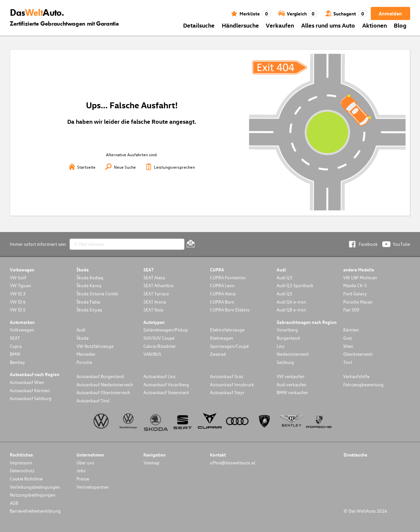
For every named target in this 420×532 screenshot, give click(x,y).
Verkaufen (280, 25)
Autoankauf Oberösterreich (103, 392)
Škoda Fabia (88, 302)
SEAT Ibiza (153, 310)
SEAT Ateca (154, 277)
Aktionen (375, 25)
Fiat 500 (351, 310)
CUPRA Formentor (228, 277)
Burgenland (288, 338)
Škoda (83, 338)
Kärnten (351, 330)
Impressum (21, 463)
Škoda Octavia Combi (97, 294)
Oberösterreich (358, 354)
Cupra (16, 346)
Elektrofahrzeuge (227, 330)
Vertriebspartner (93, 487)
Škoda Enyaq (89, 310)
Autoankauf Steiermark (166, 392)
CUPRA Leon (222, 285)
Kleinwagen (222, 338)
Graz (348, 338)
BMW (15, 354)
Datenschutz (22, 470)
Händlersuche (240, 25)
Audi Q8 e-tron (291, 310)
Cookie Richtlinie (26, 479)
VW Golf (18, 277)
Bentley (17, 362)
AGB (14, 503)
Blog (400, 25)
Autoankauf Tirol (93, 401)
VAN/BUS (152, 354)
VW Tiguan (21, 285)
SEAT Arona (155, 302)
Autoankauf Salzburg (31, 398)
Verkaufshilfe (356, 376)
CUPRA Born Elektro (230, 310)
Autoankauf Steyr (227, 392)
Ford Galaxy (355, 294)
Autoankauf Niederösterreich (105, 384)
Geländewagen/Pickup (166, 330)
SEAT (15, 338)
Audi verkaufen (292, 384)
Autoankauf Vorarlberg (166, 384)
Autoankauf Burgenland (100, 376)
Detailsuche (199, 25)
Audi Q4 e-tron (291, 302)
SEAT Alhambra (158, 285)
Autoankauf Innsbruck (232, 384)
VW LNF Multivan (360, 277)
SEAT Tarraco (156, 294)
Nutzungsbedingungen (33, 495)
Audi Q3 (284, 277)
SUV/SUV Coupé (159, 338)
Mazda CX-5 (355, 285)
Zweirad (218, 354)
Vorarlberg (287, 330)
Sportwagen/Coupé (229, 346)
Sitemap (151, 463)
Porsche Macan (358, 302)
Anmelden (390, 13)
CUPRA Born (222, 302)
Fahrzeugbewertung (363, 384)
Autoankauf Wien (27, 382)
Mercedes (86, 354)
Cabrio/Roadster (160, 346)
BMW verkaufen (292, 392)
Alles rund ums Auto (328, 25)
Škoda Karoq (89, 285)
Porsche (84, 362)
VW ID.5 (18, 310)
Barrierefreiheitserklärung (35, 511)
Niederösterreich (293, 354)
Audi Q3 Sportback (295, 285)
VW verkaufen (291, 376)
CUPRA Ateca (223, 294)
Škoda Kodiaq (90, 277)
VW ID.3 (18, 294)
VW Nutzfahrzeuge (95, 346)
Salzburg (285, 362)
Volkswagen (22, 330)
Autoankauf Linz (159, 376)
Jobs (81, 470)
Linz (281, 346)
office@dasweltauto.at (233, 463)
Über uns (85, 463)
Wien (348, 346)
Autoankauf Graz (227, 376)
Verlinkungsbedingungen (35, 487)
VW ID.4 (18, 302)
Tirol (348, 362)
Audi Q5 (284, 294)
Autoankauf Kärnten (30, 390)
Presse (83, 479)
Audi (81, 330)
